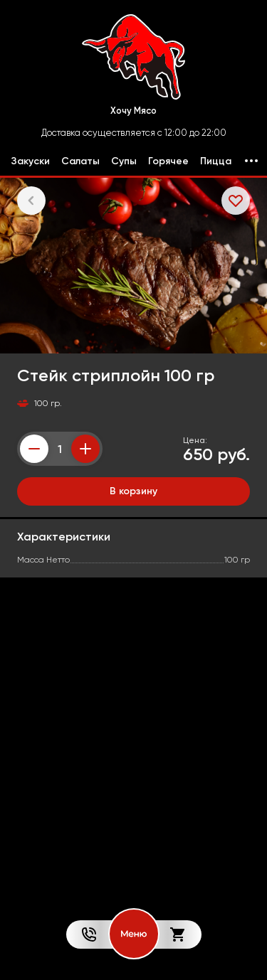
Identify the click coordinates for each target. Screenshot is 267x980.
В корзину (133, 491)
